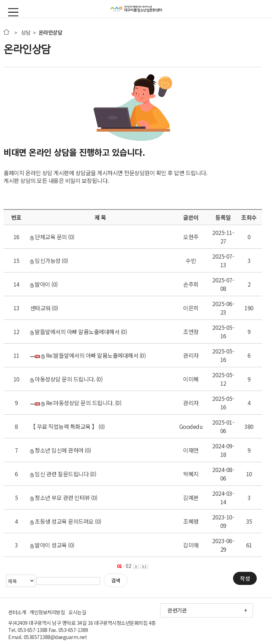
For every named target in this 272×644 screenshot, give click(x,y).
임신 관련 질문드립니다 (59, 474)
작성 (245, 578)
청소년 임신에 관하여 (57, 450)
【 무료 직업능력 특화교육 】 (64, 426)
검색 (116, 580)
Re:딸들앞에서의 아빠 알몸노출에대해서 (90, 355)
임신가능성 (45, 260)
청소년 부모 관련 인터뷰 (60, 498)
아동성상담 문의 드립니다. (63, 379)
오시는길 (77, 612)
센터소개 (17, 612)
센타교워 (40, 308)
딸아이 (40, 284)
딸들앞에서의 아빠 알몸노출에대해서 (75, 332)
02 (128, 566)
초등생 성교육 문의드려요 (62, 521)
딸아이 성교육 (49, 545)
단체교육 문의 (49, 237)
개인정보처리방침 (47, 612)
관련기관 (177, 610)
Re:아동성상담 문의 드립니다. (77, 403)
